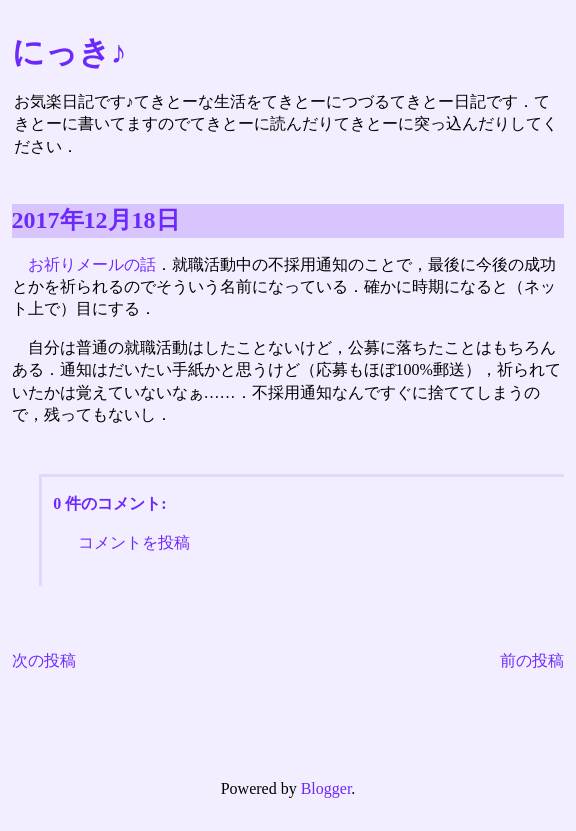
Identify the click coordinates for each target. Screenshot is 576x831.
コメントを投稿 (134, 542)
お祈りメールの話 (92, 264)
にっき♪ (69, 52)
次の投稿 (44, 660)
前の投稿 (532, 660)
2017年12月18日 (96, 220)
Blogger (326, 788)
